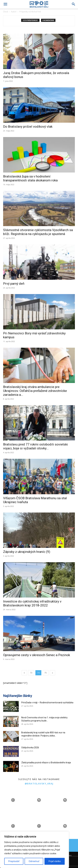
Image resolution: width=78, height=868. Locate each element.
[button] (5, 4)
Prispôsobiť (14, 861)
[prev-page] (24, 673)
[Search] (74, 4)
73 (31, 673)
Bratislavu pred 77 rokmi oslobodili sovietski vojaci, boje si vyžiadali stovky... (36, 446)
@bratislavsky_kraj (39, 783)
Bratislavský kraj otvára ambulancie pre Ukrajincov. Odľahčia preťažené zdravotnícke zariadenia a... (35, 391)
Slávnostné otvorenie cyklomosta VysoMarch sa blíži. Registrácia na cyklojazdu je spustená (38, 232)
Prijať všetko (55, 861)
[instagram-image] (13, 800)
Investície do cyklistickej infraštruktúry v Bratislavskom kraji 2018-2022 (32, 603)
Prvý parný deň (14, 284)
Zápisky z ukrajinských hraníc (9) (27, 552)
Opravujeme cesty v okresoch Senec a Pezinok (37, 655)
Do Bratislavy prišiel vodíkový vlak (28, 127)
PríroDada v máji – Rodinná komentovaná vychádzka (47, 703)
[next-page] (52, 673)
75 (46, 673)
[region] (34, 850)
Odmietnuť (34, 861)
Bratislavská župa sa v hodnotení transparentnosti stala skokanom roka (30, 178)
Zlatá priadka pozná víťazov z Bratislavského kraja (46, 763)
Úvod (6, 12)
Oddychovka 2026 (30, 748)
